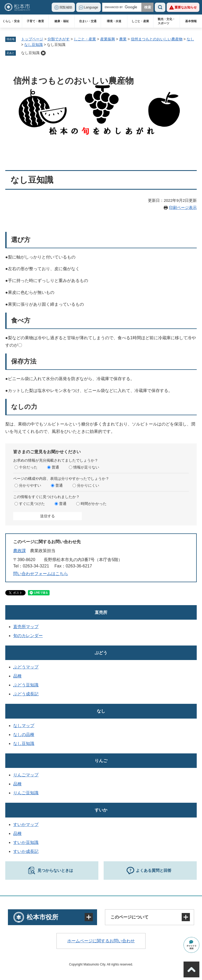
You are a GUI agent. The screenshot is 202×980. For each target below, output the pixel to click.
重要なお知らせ (186, 7)
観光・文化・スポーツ (166, 21)
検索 (160, 7)
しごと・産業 (140, 21)
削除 (43, 53)
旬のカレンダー (28, 636)
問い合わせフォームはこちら (41, 574)
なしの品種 (24, 735)
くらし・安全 (11, 21)
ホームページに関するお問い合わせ (101, 941)
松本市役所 (42, 917)
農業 (123, 39)
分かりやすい (30, 485)
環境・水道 (114, 21)
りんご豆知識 (26, 793)
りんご (101, 761)
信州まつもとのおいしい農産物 (157, 39)
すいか (101, 810)
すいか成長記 (26, 851)
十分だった (28, 467)
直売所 (101, 612)
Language (91, 7)
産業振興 (108, 39)
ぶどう (101, 653)
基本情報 (191, 21)
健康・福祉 (62, 21)
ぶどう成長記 (26, 694)
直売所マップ (26, 627)
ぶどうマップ (26, 667)
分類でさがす (59, 39)
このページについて (129, 917)
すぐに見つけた (32, 504)
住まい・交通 (88, 21)
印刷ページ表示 (183, 207)
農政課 (20, 551)
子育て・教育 (35, 21)
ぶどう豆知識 (26, 685)
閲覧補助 (66, 7)
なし (190, 39)
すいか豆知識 (26, 842)
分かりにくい (88, 485)
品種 (17, 676)
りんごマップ (26, 775)
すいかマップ (26, 824)
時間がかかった (94, 504)
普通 (55, 467)
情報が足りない (86, 467)
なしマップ (24, 726)
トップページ (32, 39)
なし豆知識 (33, 45)
